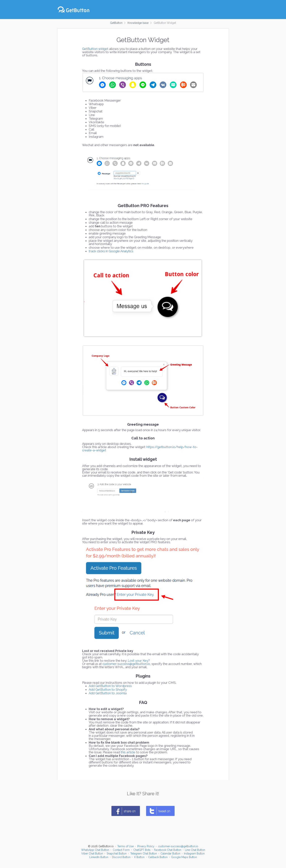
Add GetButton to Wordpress (110, 686)
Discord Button (121, 857)
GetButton (116, 23)
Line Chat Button (195, 850)
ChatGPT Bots (142, 850)
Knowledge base (138, 23)
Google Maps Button (184, 857)
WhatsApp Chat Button (95, 850)
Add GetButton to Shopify (108, 689)
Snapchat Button (117, 854)
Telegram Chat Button (144, 854)
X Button (139, 857)
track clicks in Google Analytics (111, 251)
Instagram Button (194, 854)
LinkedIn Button (99, 857)
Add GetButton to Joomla (108, 693)
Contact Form (121, 850)
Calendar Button (170, 854)
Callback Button (158, 857)
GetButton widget (95, 49)
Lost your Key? (139, 661)
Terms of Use (125, 846)
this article (128, 752)
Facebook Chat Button (168, 850)
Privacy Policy (146, 846)
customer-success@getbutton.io (126, 664)
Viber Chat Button (92, 854)
